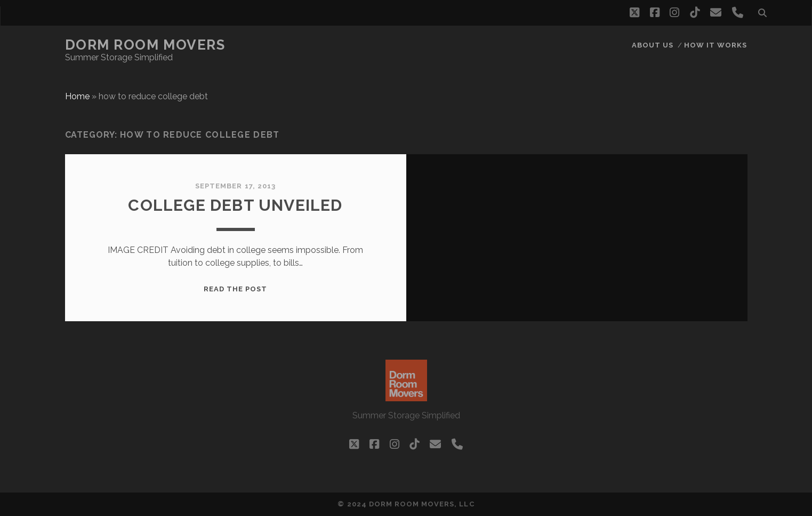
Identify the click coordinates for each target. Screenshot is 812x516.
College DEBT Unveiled (235, 205)
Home (77, 96)
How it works (716, 45)
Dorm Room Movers (145, 45)
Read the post (236, 289)
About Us (653, 45)
